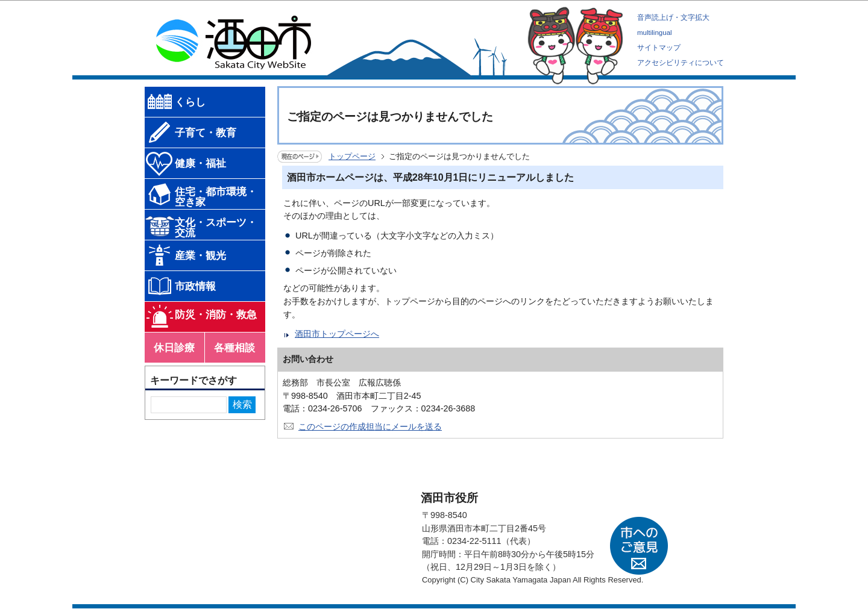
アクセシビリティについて (681, 63)
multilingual (655, 33)
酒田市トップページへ (337, 334)
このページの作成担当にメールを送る (370, 426)
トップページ (352, 156)
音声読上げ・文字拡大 (673, 17)
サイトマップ (659, 48)
